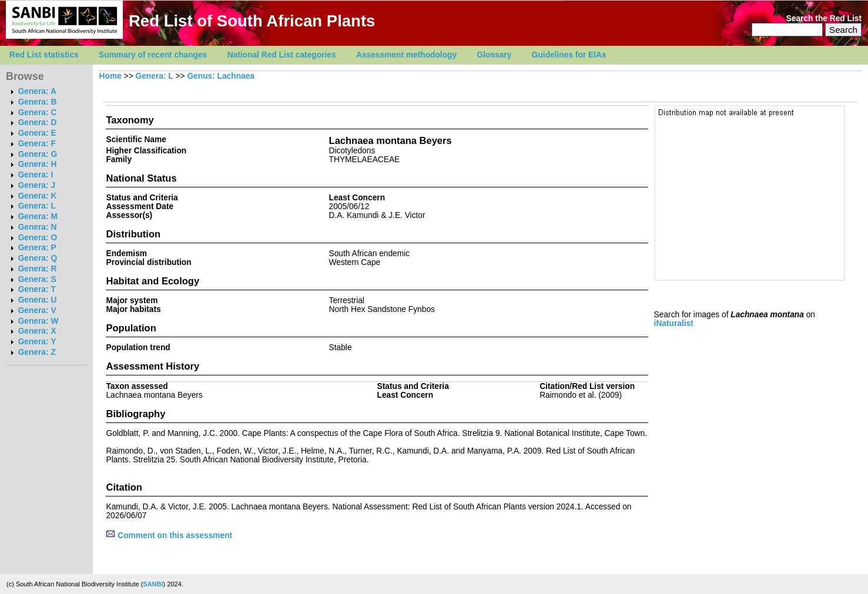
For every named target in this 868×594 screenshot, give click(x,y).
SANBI (153, 584)
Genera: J (37, 185)
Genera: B (38, 102)
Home (110, 76)
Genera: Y (37, 342)
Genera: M (38, 217)
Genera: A (37, 91)
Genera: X (37, 331)
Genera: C (38, 113)
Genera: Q (38, 258)
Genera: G (38, 154)
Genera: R (38, 269)
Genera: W (38, 321)
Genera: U (38, 300)
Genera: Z (37, 352)
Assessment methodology (406, 55)
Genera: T (37, 289)
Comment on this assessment (169, 536)
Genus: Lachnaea (221, 76)
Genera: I (36, 175)
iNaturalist (674, 323)
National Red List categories (282, 55)
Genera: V (37, 311)
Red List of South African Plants (252, 21)
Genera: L (37, 206)
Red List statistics (44, 55)
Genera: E (37, 133)
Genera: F (37, 144)
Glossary (495, 55)
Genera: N (38, 227)
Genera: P (37, 248)
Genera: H (38, 164)
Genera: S (37, 279)
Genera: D (38, 123)
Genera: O (38, 238)
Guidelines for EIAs (569, 55)
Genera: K (38, 196)
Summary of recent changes (153, 55)
